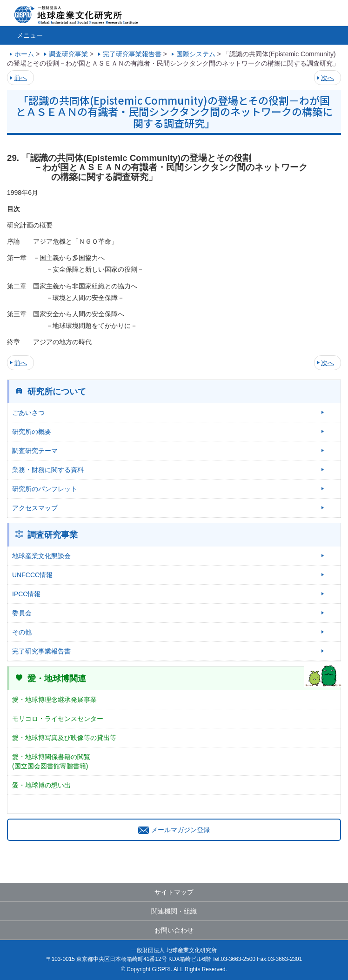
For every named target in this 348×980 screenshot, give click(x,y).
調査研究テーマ (35, 451)
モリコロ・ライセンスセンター (58, 719)
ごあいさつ (28, 413)
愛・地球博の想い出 (41, 785)
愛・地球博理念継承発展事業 (54, 700)
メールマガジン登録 (174, 830)
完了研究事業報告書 (41, 651)
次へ (328, 78)
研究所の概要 (32, 432)
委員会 (22, 613)
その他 (22, 632)
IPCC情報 (26, 594)
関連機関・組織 (174, 911)
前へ (20, 78)
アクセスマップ (35, 508)
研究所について (57, 392)
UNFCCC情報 (32, 575)
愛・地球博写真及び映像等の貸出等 (64, 738)
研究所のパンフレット (45, 489)
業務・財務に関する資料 (48, 470)
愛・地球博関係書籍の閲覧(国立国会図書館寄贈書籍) (51, 761)
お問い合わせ (174, 930)
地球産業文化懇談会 (41, 556)
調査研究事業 (53, 535)
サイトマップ (174, 892)
